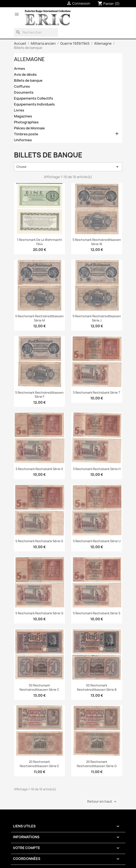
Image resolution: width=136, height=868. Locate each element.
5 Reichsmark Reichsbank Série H (97, 469)
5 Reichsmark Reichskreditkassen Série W (97, 242)
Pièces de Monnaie (29, 128)
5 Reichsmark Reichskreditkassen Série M (39, 318)
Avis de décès (25, 75)
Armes (20, 69)
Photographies (26, 122)
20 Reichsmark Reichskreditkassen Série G (97, 764)
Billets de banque (28, 81)
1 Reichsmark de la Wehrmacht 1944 (39, 242)
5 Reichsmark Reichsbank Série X (39, 469)
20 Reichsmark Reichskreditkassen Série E (39, 764)
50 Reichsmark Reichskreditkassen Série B (97, 687)
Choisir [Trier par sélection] (68, 167)
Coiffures (22, 87)
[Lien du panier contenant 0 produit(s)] (109, 4)
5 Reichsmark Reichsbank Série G (39, 541)
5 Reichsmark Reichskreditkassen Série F (39, 395)
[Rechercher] (36, 32)
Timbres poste (26, 134)
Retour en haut (102, 802)
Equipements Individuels (34, 104)
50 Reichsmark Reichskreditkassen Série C (39, 687)
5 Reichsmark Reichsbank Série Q (39, 613)
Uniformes (23, 140)
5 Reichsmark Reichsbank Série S (97, 613)
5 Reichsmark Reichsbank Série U (97, 541)
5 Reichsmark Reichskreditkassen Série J (97, 318)
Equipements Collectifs (34, 98)
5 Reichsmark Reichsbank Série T (97, 393)
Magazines (23, 116)
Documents (24, 92)
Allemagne (29, 59)
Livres (19, 110)
